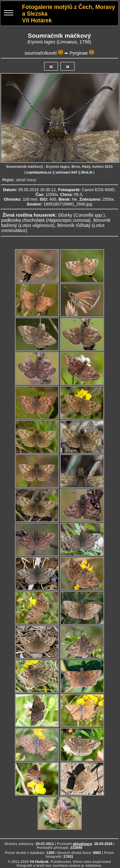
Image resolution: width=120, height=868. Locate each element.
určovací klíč (67, 172)
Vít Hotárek (39, 862)
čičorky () (81, 215)
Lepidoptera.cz (39, 172)
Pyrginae (79, 53)
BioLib (87, 172)
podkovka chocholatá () (46, 220)
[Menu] (9, 14)
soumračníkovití (41, 53)
